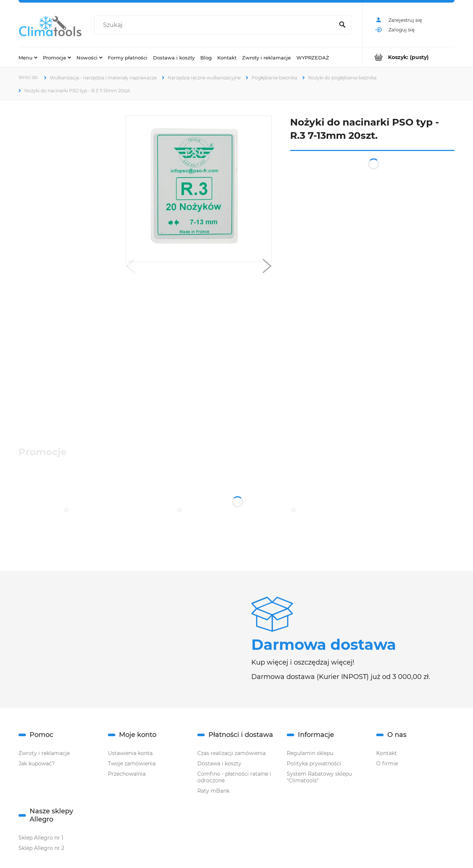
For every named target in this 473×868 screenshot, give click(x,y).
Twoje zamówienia (132, 764)
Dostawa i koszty (219, 764)
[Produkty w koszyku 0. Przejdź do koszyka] (409, 57)
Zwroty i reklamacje (44, 753)
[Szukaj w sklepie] (216, 25)
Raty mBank (213, 791)
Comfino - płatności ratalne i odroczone (234, 777)
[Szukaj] (342, 25)
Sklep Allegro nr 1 (41, 838)
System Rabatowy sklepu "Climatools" (319, 777)
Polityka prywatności (314, 764)
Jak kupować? (37, 764)
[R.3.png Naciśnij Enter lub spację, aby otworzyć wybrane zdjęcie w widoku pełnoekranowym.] (199, 189)
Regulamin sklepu (310, 753)
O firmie (387, 764)
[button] (130, 268)
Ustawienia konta (130, 753)
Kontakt (387, 753)
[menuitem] (28, 57)
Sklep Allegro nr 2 (41, 848)
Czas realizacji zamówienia (232, 753)
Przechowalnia (127, 774)
